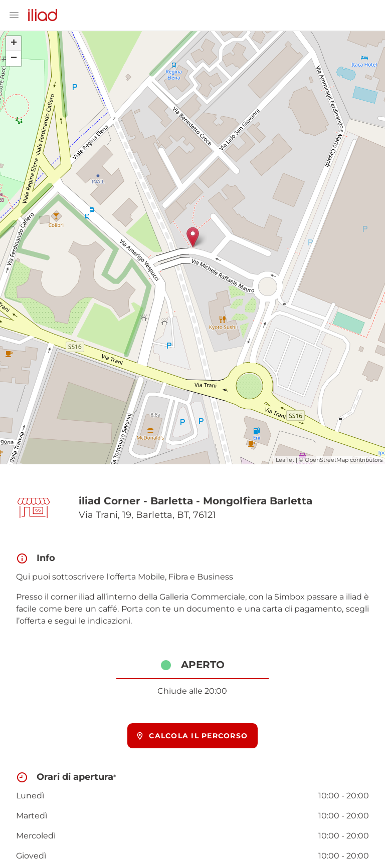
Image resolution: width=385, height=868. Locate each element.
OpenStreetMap (327, 460)
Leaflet (285, 460)
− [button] (14, 59)
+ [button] (14, 44)
